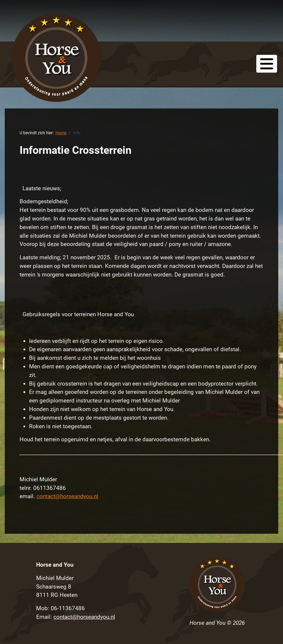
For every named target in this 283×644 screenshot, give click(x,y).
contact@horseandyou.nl (67, 496)
